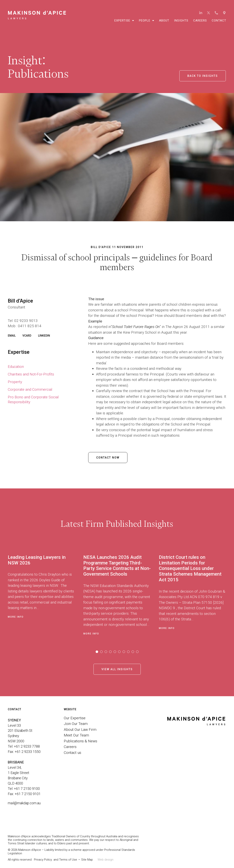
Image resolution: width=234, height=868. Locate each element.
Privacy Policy (43, 860)
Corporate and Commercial (30, 389)
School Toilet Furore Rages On (136, 327)
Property (15, 382)
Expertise (124, 21)
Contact (219, 21)
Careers (200, 21)
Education (16, 367)
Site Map (87, 860)
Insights (181, 21)
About (164, 21)
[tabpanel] (46, 594)
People (147, 21)
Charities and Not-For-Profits (31, 374)
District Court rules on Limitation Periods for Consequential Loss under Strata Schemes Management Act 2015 (190, 568)
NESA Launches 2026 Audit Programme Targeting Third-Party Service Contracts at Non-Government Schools (117, 566)
